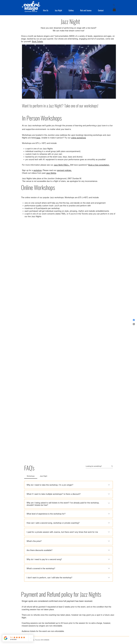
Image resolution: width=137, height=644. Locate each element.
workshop (38, 170)
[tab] (31, 476)
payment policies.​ (64, 170)
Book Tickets (37, 41)
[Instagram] (134, 324)
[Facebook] (134, 320)
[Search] (114, 5)
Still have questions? (79, 165)
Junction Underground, (57, 178)
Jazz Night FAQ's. (62, 165)
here (38, 138)
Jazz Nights (51, 173)
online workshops (79, 138)
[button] (48, 10)
